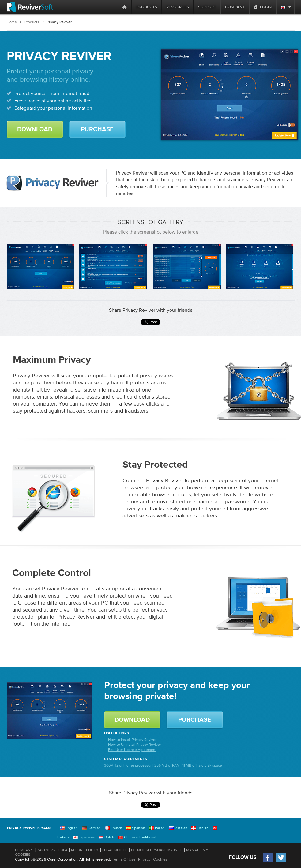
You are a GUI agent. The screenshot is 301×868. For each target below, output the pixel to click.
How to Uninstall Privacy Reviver (135, 745)
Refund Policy (85, 850)
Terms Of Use (124, 859)
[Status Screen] (40, 267)
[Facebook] (268, 862)
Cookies (160, 859)
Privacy (144, 859)
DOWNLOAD (35, 129)
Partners (46, 850)
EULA (63, 850)
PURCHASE (97, 129)
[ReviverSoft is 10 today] (111, 7)
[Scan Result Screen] (113, 267)
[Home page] (124, 7)
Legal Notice (115, 850)
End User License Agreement (132, 750)
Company (24, 850)
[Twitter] (281, 862)
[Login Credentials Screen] (187, 267)
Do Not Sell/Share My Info (157, 850)
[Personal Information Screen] (259, 267)
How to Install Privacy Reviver (132, 740)
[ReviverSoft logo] (30, 7)
